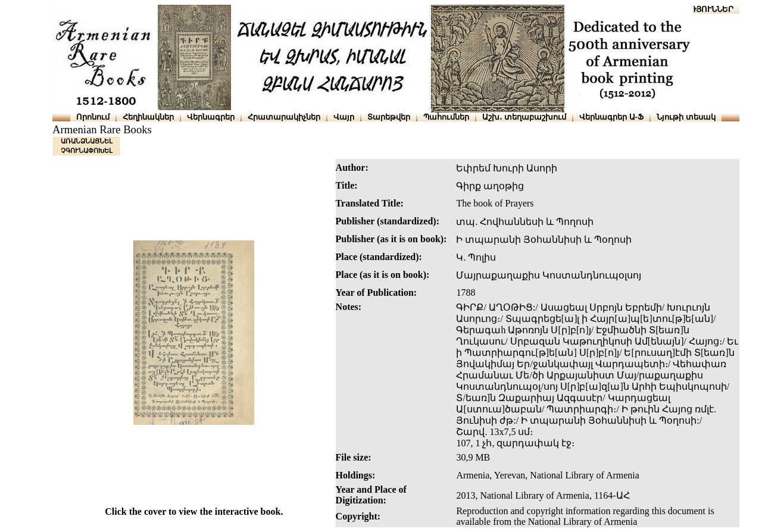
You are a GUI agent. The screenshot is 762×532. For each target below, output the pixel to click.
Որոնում (93, 117)
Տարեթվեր (389, 117)
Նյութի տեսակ (686, 117)
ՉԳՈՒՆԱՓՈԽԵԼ (87, 151)
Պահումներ (446, 117)
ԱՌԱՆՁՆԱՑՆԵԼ (87, 141)
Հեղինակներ (148, 117)
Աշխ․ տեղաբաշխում (524, 117)
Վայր (344, 117)
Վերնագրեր (211, 117)
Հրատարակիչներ (284, 117)
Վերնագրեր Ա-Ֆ (611, 117)
